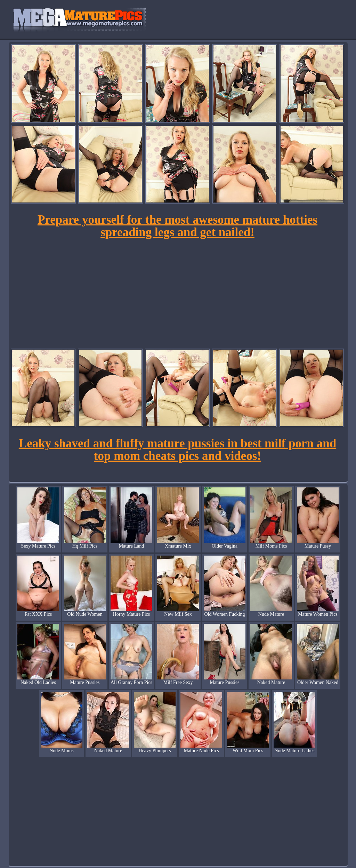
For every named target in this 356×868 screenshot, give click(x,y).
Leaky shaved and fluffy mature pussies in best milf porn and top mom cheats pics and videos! (177, 450)
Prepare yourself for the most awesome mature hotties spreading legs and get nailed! (177, 226)
